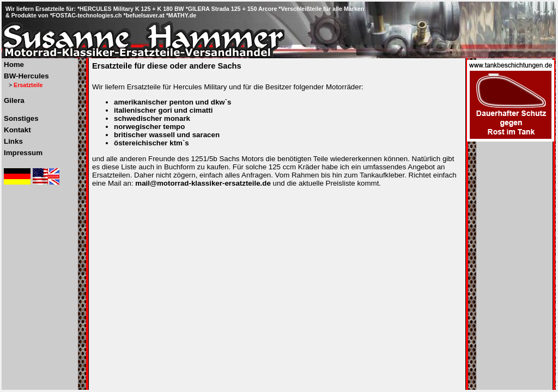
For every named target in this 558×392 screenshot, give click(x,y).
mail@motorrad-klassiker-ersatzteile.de (203, 183)
